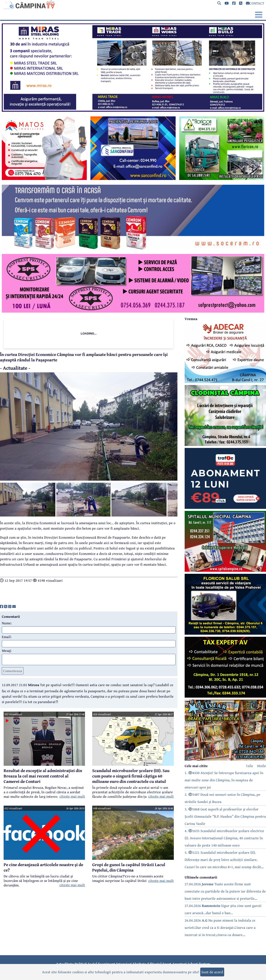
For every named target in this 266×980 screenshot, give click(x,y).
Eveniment (107, 964)
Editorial (154, 964)
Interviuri (124, 964)
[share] (2, 606)
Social (92, 964)
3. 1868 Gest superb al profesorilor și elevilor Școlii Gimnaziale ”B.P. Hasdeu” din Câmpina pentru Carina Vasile (225, 816)
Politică (81, 964)
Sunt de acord (212, 972)
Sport (167, 964)
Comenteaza (13, 671)
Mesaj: (7, 650)
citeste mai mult (72, 796)
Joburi (193, 964)
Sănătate (140, 964)
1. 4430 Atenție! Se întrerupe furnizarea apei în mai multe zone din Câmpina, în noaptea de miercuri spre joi (224, 780)
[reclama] (133, 110)
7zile (249, 766)
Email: (7, 637)
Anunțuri (179, 964)
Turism (204, 964)
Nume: (7, 623)
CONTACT (255, 3)
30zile (261, 766)
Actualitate (65, 964)
